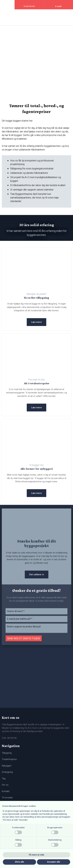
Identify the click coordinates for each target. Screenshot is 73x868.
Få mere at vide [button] (36, 855)
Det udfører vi (37, 575)
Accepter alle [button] (54, 862)
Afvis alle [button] (19, 862)
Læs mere (36, 322)
